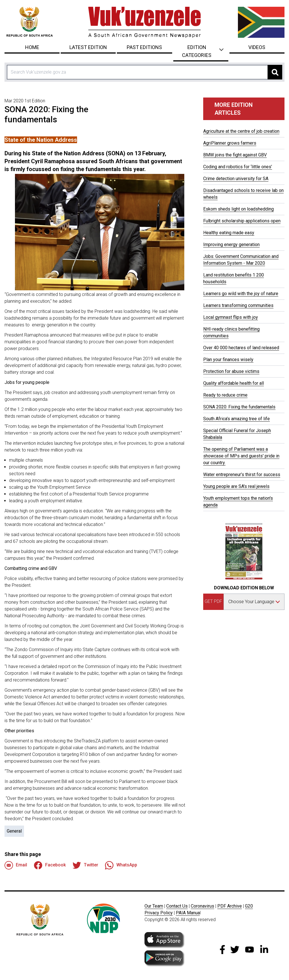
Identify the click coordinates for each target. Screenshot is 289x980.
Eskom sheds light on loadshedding (238, 209)
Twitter (85, 865)
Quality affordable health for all (234, 383)
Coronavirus (202, 906)
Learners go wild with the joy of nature (241, 294)
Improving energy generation (231, 245)
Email (16, 865)
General (14, 831)
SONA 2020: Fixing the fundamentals (239, 407)
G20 (249, 906)
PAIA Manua (188, 913)
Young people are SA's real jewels (236, 486)
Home (32, 47)
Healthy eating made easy (229, 233)
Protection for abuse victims (231, 371)
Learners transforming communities (238, 305)
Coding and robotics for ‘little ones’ (238, 167)
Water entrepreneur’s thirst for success (242, 474)
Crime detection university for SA (236, 179)
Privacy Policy (159, 913)
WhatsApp (121, 865)
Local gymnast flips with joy (231, 317)
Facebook (50, 865)
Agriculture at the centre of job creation (241, 131)
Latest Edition (88, 47)
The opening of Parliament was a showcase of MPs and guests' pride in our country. (241, 456)
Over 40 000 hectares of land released (241, 348)
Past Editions (144, 47)
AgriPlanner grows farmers (230, 143)
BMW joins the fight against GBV (235, 155)
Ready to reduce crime (225, 395)
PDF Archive (230, 906)
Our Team (154, 906)
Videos (257, 47)
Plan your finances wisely (228, 360)
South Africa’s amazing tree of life (237, 419)
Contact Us (177, 906)
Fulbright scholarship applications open (242, 221)
